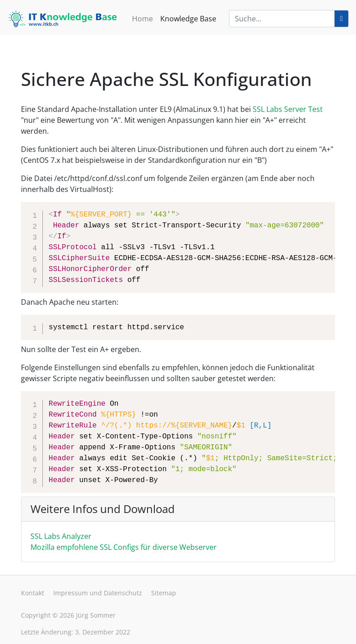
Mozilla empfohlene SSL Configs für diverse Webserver (124, 547)
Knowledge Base (188, 19)
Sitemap (164, 593)
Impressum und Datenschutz (98, 593)
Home (142, 19)
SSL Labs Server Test (288, 109)
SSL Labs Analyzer (61, 536)
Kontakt (33, 593)
